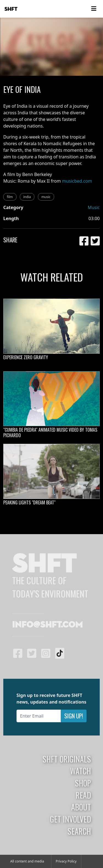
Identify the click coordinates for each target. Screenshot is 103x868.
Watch (80, 771)
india (27, 197)
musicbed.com (77, 181)
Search (79, 831)
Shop (83, 783)
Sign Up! (74, 716)
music (46, 197)
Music (94, 207)
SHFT (11, 9)
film (10, 197)
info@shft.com (47, 625)
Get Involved (70, 819)
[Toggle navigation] (94, 9)
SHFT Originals (67, 759)
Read (83, 795)
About (81, 807)
